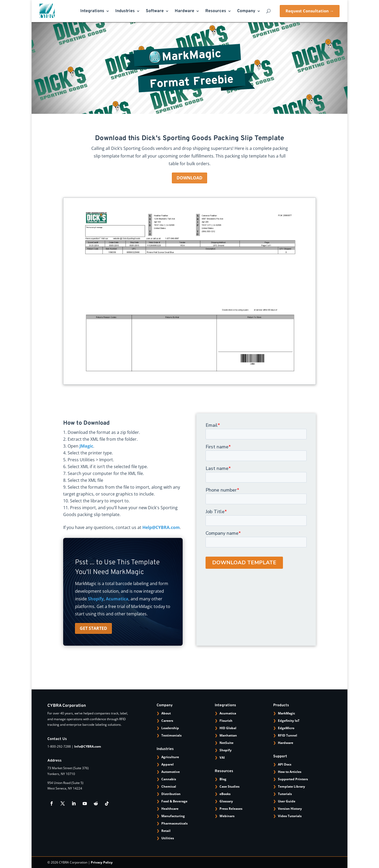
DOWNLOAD (189, 178)
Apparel (168, 764)
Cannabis (169, 779)
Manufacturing (173, 816)
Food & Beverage (174, 801)
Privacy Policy (102, 862)
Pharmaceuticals (174, 823)
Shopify (96, 599)
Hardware (184, 11)
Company (246, 11)
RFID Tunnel (288, 735)
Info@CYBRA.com (88, 746)
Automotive (171, 772)
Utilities (168, 838)
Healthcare (170, 809)
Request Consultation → (310, 11)
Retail (166, 831)
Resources (216, 11)
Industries (125, 11)
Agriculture (170, 757)
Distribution (171, 794)
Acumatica (117, 599)
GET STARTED (93, 628)
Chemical (169, 786)
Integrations (92, 11)
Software (155, 11)
